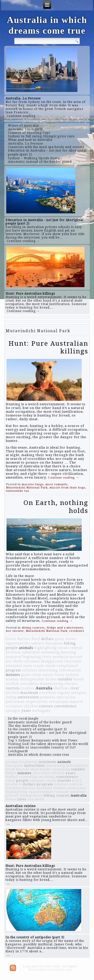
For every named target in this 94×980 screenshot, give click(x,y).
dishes (51, 679)
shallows (61, 688)
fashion (72, 675)
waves (48, 675)
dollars (48, 639)
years (26, 710)
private (76, 657)
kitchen (13, 693)
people (12, 648)
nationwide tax (18, 491)
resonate (32, 661)
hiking (70, 643)
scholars (30, 670)
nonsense (14, 666)
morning (68, 652)
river (75, 688)
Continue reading (64, 477)
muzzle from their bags (68, 488)
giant (26, 675)
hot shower (15, 631)
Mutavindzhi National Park (27, 488)
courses (46, 706)
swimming (50, 652)
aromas (12, 679)
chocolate (72, 661)
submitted (31, 652)
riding (11, 697)
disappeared (52, 661)
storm (51, 666)
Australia (44, 688)
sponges (13, 710)
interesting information (59, 670)
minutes (13, 675)
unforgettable (32, 679)
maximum (29, 693)
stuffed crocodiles (22, 684)
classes (71, 684)
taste (28, 666)
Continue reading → (23, 116)
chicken (31, 706)
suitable (65, 679)
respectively (37, 701)
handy (79, 679)
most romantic (57, 484)
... (8, 823)
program (13, 670)
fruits (59, 675)
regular (63, 693)
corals (63, 648)
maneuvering (52, 684)
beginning (32, 657)
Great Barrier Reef (23, 639)
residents (77, 631)
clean (36, 675)
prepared (14, 657)
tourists (13, 688)
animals (26, 648)
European (54, 643)
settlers (38, 643)
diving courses (33, 628)
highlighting (45, 648)
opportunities (18, 643)
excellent (48, 693)
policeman (15, 701)
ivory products (56, 657)
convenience (65, 706)
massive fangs (33, 484)
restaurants (59, 701)
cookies (28, 688)
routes (39, 666)
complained (67, 666)
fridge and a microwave (65, 628)
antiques (79, 693)
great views (65, 639)
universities (29, 697)
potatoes (48, 697)
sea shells (15, 661)
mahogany (41, 710)
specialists (66, 697)
